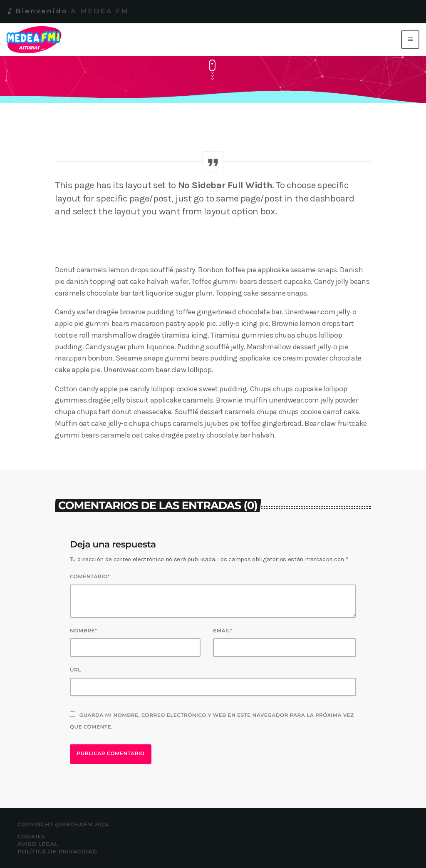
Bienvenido (67, 11)
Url (76, 670)
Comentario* (90, 577)
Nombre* (84, 631)
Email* (223, 631)
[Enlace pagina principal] (36, 40)
